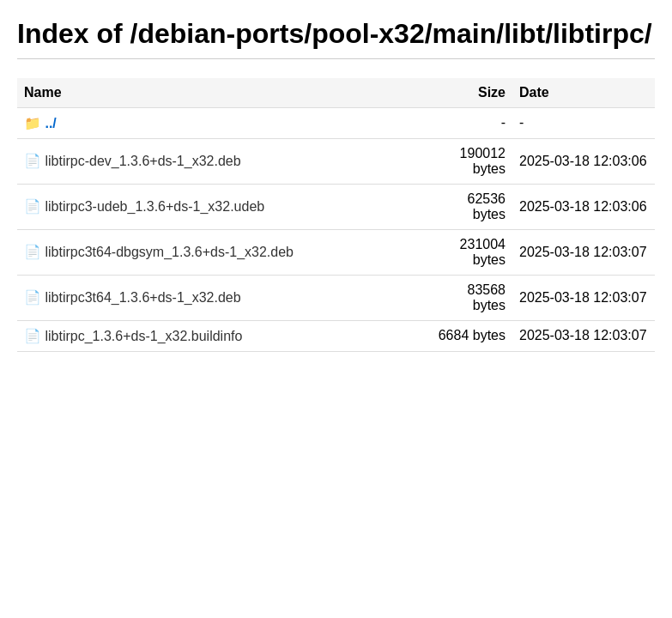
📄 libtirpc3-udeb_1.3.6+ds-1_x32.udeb (144, 206)
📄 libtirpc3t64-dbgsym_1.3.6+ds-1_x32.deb (159, 252)
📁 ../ (40, 123)
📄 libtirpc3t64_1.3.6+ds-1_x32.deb (133, 297)
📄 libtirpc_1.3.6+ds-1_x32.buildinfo (133, 336)
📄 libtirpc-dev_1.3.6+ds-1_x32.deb (133, 161)
